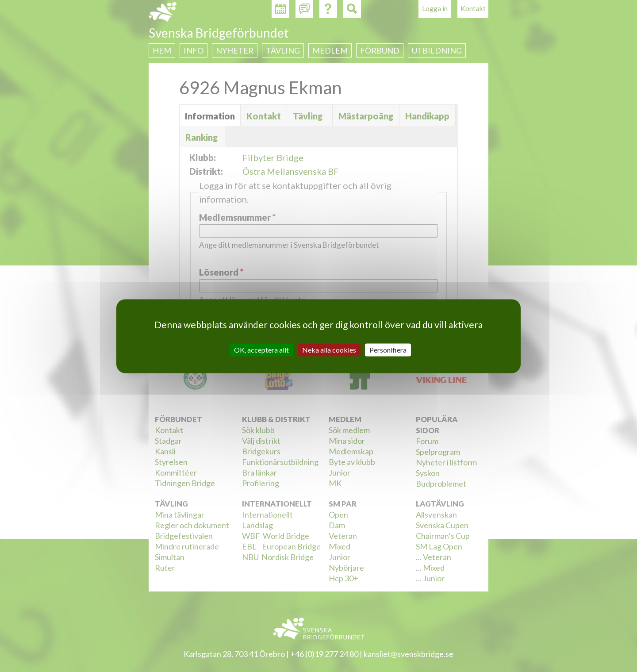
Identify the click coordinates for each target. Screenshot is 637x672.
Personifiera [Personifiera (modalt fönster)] (388, 350)
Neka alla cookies (329, 350)
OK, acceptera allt (261, 350)
